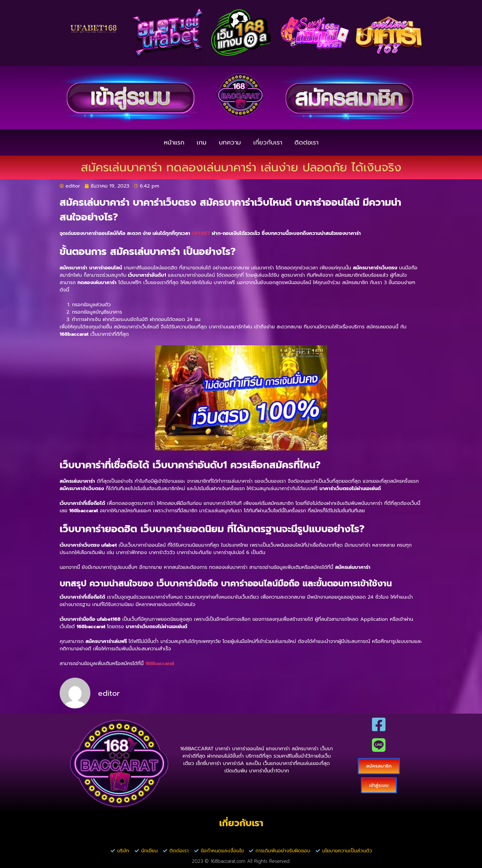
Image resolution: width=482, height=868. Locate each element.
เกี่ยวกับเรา (268, 142)
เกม (202, 142)
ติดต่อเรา (306, 142)
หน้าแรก (174, 142)
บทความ (230, 142)
